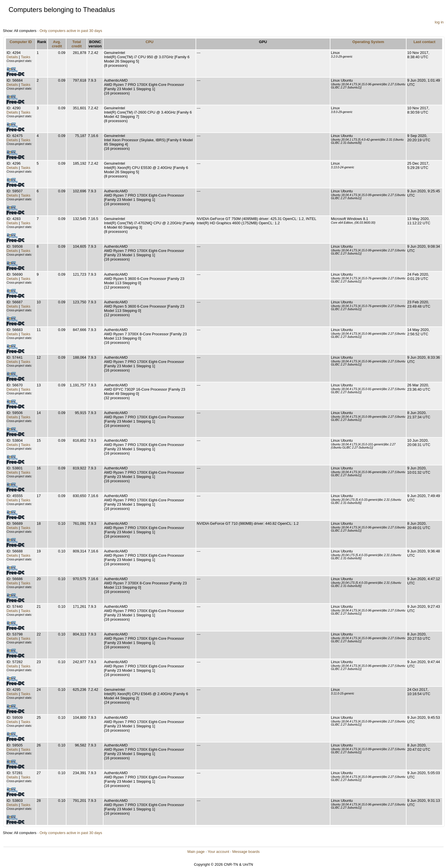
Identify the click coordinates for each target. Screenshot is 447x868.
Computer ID (21, 42)
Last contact (424, 42)
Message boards (246, 852)
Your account (218, 852)
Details (12, 57)
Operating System (368, 42)
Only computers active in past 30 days (71, 31)
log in (439, 22)
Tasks (26, 57)
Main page (196, 852)
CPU (150, 42)
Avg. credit (57, 44)
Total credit (77, 44)
